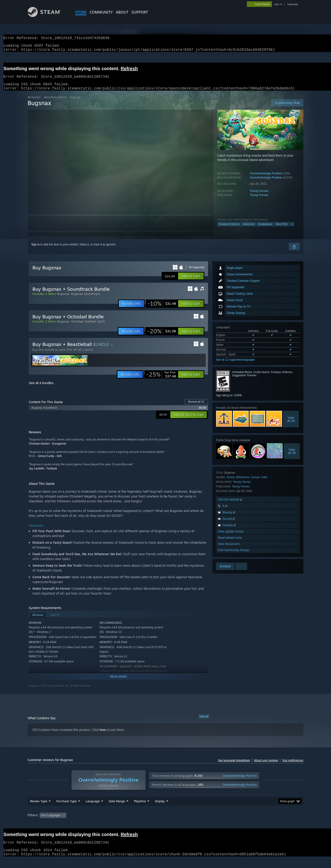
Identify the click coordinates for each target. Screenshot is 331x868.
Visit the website (230, 505)
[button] (191, 282)
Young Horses (259, 196)
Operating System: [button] (204, 824)
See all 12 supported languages (235, 365)
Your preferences (293, 766)
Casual (255, 483)
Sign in (36, 250)
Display (160, 810)
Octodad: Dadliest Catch (88, 327)
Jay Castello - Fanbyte (43, 474)
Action (231, 483)
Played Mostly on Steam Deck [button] (166, 824)
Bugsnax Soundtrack (86, 299)
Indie (264, 483)
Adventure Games (55, 103)
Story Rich (282, 230)
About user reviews (266, 766)
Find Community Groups (234, 556)
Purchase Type (66, 810)
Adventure (249, 230)
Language (93, 810)
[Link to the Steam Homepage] (48, 16)
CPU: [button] (228, 824)
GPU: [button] (243, 824)
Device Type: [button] (263, 824)
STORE (81, 12)
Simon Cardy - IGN (50, 461)
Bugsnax (63, 299)
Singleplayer (265, 230)
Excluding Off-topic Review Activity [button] (97, 824)
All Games (34, 103)
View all (204, 722)
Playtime (140, 810)
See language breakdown (234, 766)
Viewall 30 (291, 425)
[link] (162, 309)
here (103, 735)
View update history (231, 537)
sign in (278, 4)
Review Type (39, 810)
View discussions (229, 549)
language (293, 4)
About (122, 12)
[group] (165, 824)
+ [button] (292, 230)
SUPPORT (140, 12)
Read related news (230, 543)
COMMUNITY (101, 12)
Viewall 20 (292, 457)
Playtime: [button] (133, 824)
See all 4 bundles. (41, 388)
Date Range (117, 810)
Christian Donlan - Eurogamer (47, 449)
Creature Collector (229, 230)
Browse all (196, 407)
